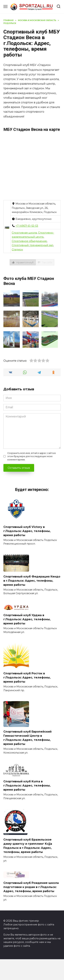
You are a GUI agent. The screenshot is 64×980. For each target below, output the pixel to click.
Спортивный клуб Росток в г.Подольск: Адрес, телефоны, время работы (27, 678)
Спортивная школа (24, 233)
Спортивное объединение (29, 241)
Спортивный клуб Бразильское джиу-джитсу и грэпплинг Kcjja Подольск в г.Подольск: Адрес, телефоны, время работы (28, 846)
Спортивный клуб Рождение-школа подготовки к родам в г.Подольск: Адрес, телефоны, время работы (31, 887)
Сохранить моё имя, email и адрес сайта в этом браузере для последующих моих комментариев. (31, 456)
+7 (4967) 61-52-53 (27, 226)
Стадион (17, 250)
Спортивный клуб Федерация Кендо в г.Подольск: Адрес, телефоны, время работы (32, 580)
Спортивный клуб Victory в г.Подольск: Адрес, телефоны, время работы (27, 531)
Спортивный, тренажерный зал (32, 245)
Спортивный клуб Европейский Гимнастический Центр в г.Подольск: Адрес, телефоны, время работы (27, 738)
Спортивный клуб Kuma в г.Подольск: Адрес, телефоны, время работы (27, 786)
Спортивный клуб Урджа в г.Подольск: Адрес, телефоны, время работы (27, 619)
